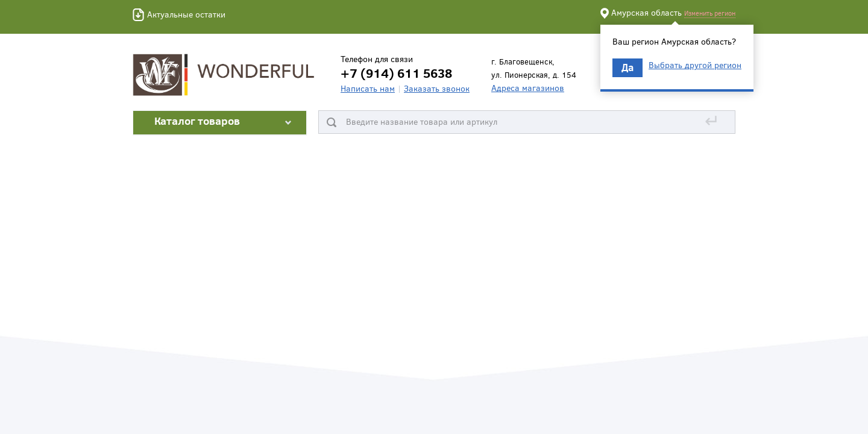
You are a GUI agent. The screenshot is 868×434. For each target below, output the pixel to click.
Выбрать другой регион (695, 65)
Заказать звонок (437, 88)
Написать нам (368, 88)
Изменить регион (710, 13)
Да (627, 67)
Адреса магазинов (528, 88)
